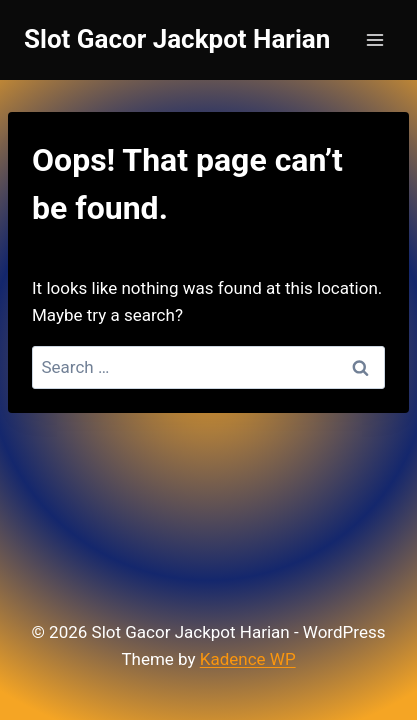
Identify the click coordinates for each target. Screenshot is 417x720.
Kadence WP (248, 659)
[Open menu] (374, 39)
